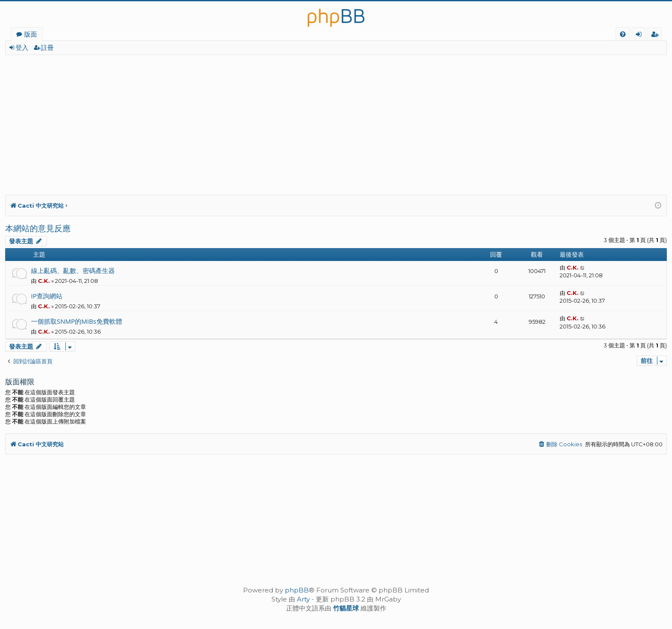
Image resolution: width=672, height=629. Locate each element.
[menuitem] (623, 34)
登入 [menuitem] (640, 35)
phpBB (297, 590)
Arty (303, 599)
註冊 (47, 48)
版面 (31, 34)
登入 (22, 48)
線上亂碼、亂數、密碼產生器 (73, 270)
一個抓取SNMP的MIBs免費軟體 (77, 321)
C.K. (44, 281)
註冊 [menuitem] (656, 35)
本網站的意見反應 (38, 228)
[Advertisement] (263, 120)
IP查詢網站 (47, 296)
